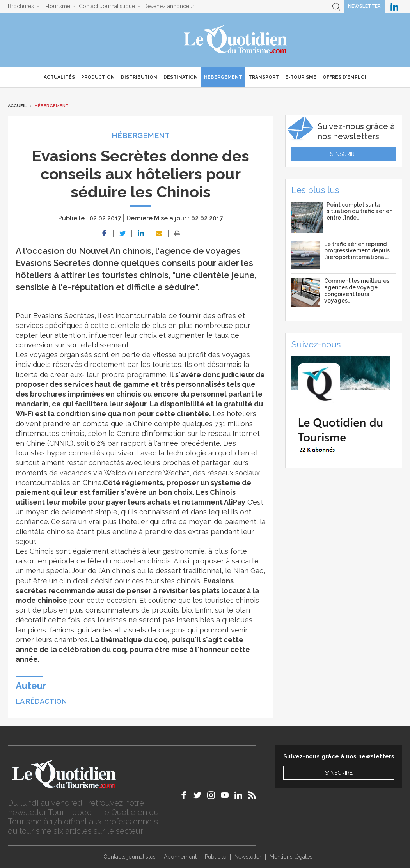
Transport (264, 77)
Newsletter (364, 6)
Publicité (216, 857)
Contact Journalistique (107, 6)
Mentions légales (291, 857)
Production (98, 77)
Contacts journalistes (130, 857)
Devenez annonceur (169, 6)
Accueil (17, 106)
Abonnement (180, 857)
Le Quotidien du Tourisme (236, 40)
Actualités (59, 77)
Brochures (21, 6)
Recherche (336, 6)
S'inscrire (344, 154)
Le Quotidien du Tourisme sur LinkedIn (394, 6)
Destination (181, 77)
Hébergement (223, 77)
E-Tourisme (301, 77)
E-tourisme (56, 6)
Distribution (139, 77)
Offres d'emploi (344, 77)
